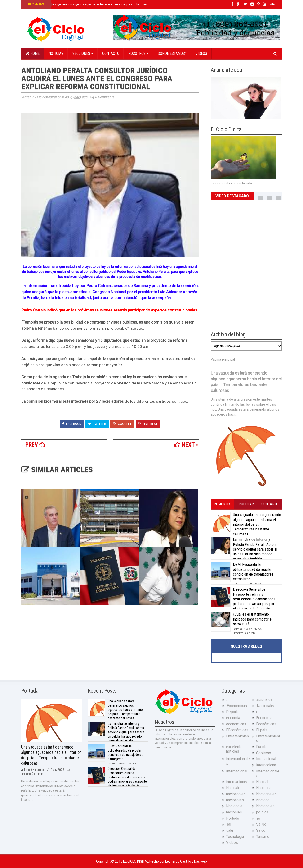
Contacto (111, 53)
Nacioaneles (266, 794)
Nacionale (234, 806)
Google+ (122, 424)
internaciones (237, 782)
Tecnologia (235, 837)
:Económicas (236, 706)
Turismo (263, 837)
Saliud (261, 824)
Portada (233, 818)
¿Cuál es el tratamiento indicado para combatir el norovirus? (253, 619)
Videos (201, 53)
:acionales (264, 700)
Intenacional (266, 759)
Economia (264, 718)
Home (33, 53)
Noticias (56, 53)
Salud (261, 830)
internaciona (266, 765)
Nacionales (265, 806)
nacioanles (235, 800)
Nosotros (138, 53)
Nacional (263, 800)
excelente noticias (234, 749)
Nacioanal (264, 788)
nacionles (234, 812)
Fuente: (262, 747)
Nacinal (262, 782)
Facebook (72, 424)
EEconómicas (237, 730)
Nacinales (234, 788)
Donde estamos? (172, 53)
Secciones (83, 53)
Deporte (233, 712)
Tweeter (97, 424)
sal (229, 824)
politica (262, 812)
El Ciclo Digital (136, 861)
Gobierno (264, 753)
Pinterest (148, 424)
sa (258, 818)
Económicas (266, 724)
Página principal (223, 359)
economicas (236, 724)
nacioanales (236, 794)
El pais (262, 730)
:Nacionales (266, 706)
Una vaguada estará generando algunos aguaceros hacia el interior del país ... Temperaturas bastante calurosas (104, 4)
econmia (233, 718)
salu (229, 830)
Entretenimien (237, 736)
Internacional (237, 771)
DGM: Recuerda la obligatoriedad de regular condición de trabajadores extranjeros (253, 572)
